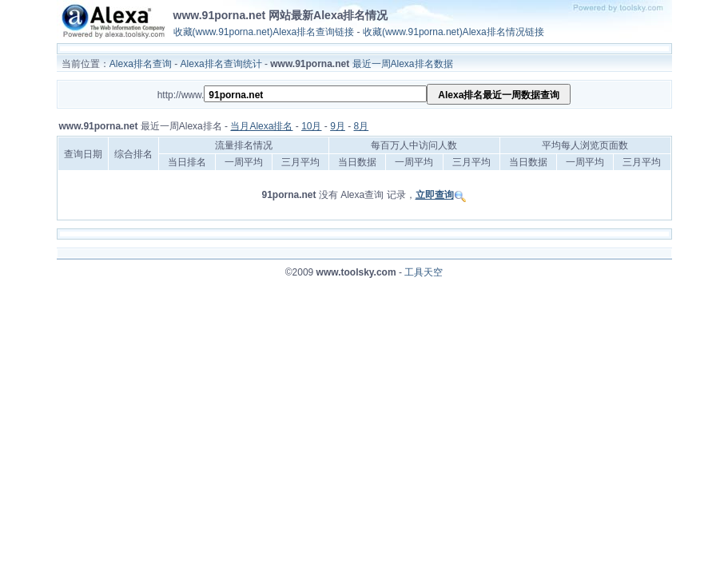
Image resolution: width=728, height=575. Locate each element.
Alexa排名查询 (141, 64)
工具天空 (424, 272)
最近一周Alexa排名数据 (403, 64)
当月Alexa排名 (261, 126)
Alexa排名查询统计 (221, 64)
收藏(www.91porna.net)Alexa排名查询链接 (264, 32)
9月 (338, 126)
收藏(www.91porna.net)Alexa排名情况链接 (454, 32)
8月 (362, 126)
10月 (311, 126)
